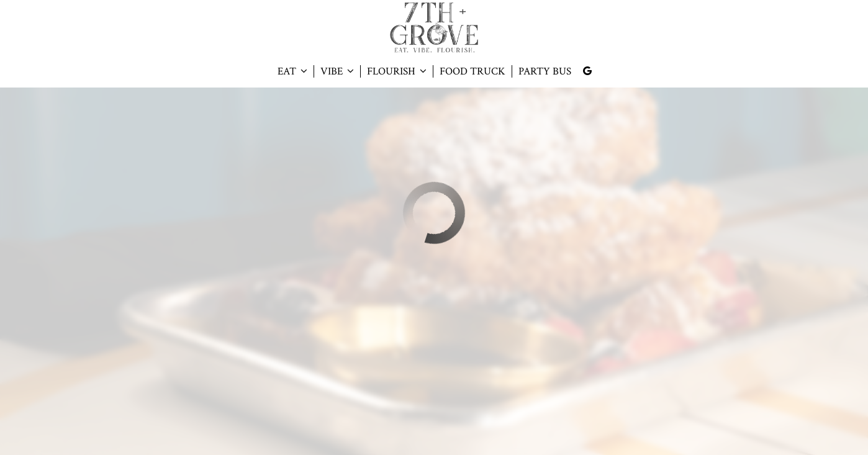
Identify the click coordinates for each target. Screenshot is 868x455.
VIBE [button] (337, 71)
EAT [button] (292, 71)
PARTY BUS (545, 71)
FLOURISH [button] (397, 71)
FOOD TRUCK (472, 71)
